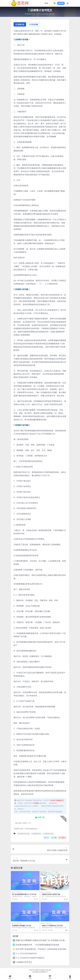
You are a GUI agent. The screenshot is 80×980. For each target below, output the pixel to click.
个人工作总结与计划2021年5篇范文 (30, 958)
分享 (46, 838)
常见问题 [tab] (34, 24)
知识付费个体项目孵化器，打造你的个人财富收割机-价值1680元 (42, 949)
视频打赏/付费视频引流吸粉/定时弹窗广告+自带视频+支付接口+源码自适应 (46, 940)
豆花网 (36, 970)
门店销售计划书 (48, 834)
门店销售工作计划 (23, 834)
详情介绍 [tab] (20, 24)
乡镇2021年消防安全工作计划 (52, 926)
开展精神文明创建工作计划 (21, 926)
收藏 (54, 838)
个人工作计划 (43, 14)
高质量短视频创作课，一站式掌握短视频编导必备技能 (38, 945)
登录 (61, 3)
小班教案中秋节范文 (24, 962)
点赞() (62, 838)
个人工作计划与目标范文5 (26, 953)
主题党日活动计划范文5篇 (51, 894)
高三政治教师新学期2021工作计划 (24, 894)
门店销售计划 (36, 834)
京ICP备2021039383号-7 (40, 972)
